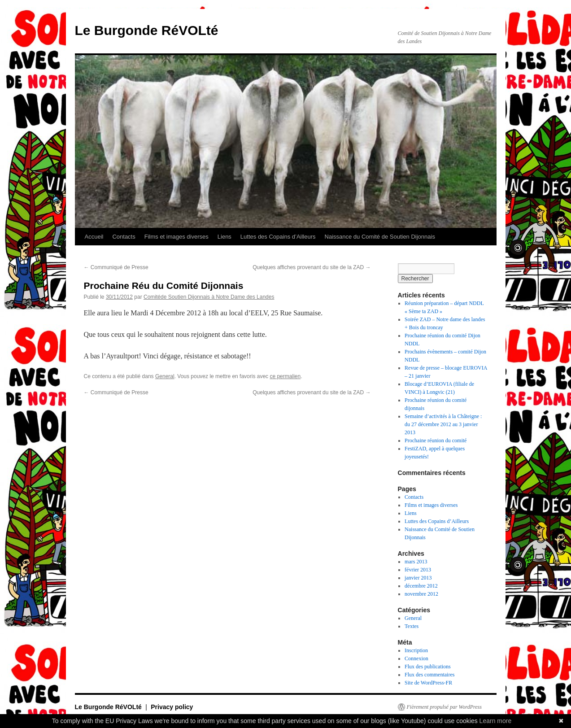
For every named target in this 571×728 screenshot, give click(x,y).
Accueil (94, 237)
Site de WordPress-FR (428, 683)
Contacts (124, 237)
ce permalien (285, 376)
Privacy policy (172, 707)
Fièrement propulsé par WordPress (444, 707)
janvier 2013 (418, 578)
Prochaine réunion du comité (436, 440)
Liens (224, 237)
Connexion (416, 658)
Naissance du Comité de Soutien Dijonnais (380, 237)
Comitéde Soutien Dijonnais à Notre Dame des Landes (209, 297)
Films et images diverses (177, 237)
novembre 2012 (421, 594)
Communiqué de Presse (116, 267)
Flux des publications (428, 667)
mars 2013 (416, 562)
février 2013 (418, 570)
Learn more (496, 721)
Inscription (416, 650)
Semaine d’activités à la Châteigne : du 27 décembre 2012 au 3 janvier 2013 (443, 424)
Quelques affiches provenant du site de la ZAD (312, 267)
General (165, 376)
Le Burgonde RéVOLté (147, 30)
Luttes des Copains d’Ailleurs (278, 237)
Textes (412, 626)
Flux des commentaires (429, 675)
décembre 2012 (421, 586)
